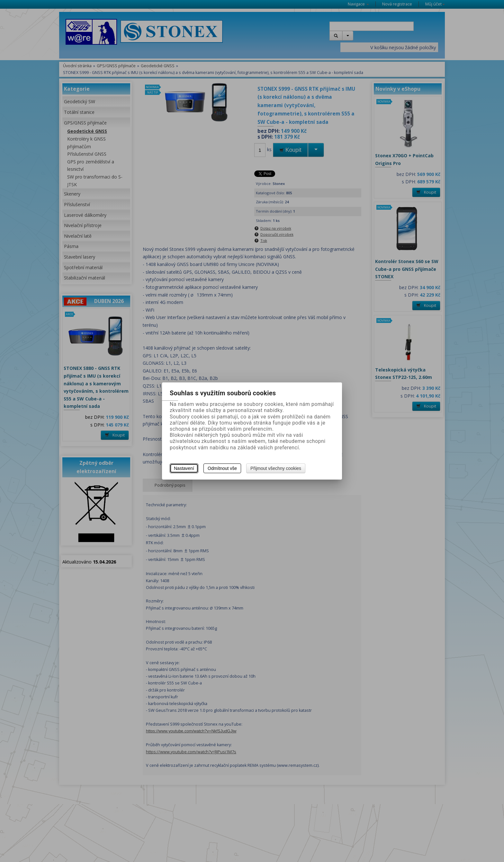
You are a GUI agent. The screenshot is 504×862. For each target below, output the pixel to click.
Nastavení (184, 468)
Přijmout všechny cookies (276, 468)
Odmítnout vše (222, 468)
